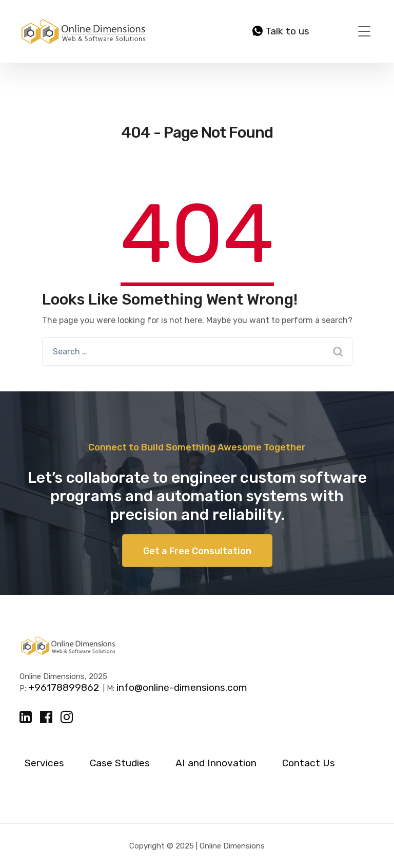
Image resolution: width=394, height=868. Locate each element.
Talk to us (281, 31)
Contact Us (309, 763)
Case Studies (120, 763)
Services (44, 763)
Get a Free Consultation (197, 551)
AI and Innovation (216, 763)
